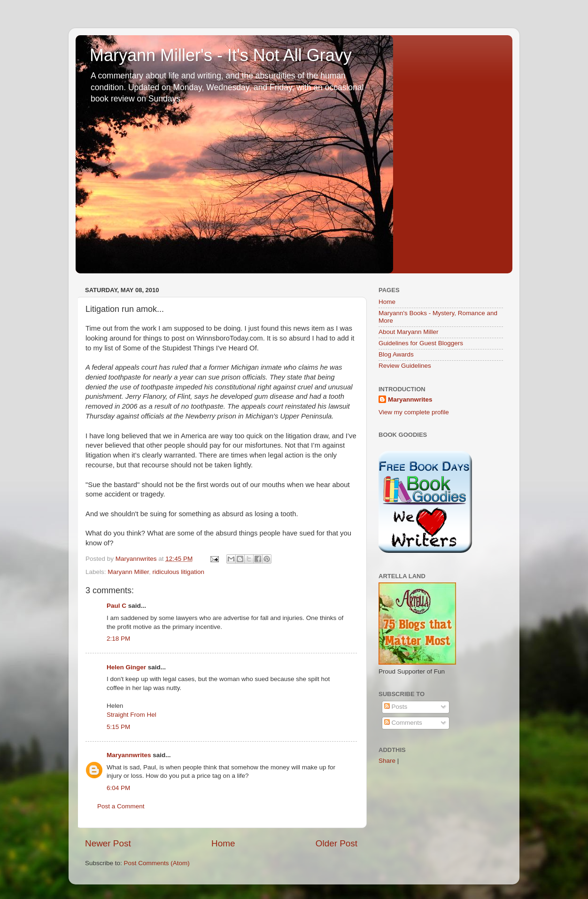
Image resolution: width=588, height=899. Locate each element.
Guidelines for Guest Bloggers (421, 343)
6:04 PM (118, 788)
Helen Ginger (126, 667)
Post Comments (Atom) (157, 863)
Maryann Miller (128, 572)
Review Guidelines (405, 366)
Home (223, 843)
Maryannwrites (129, 755)
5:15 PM (118, 727)
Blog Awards (396, 354)
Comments (403, 723)
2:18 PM (118, 639)
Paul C (116, 606)
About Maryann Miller (409, 332)
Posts (396, 707)
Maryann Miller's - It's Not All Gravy (221, 55)
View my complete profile (414, 412)
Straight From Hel (132, 715)
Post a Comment (121, 806)
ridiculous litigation (178, 572)
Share (387, 761)
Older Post (337, 843)
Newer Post (108, 843)
